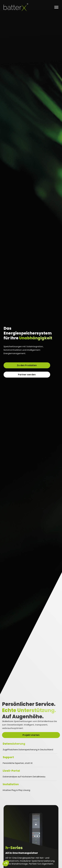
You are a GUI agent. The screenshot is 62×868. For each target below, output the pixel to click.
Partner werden (27, 375)
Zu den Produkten (27, 365)
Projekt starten (31, 735)
